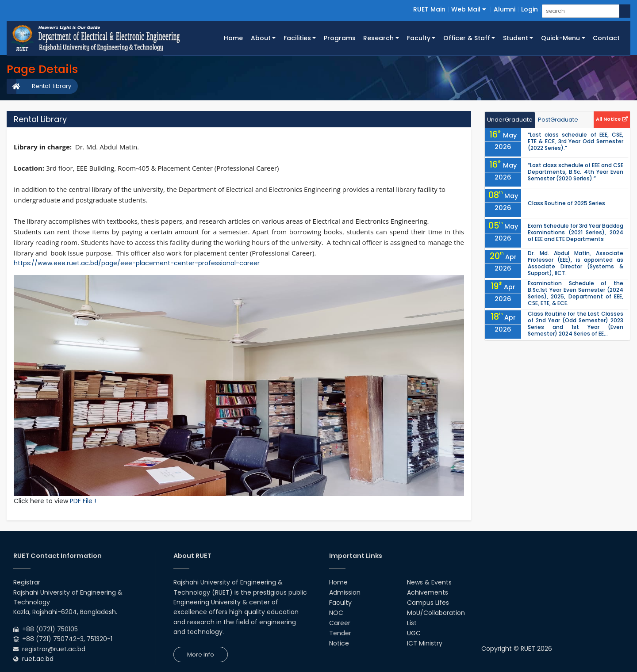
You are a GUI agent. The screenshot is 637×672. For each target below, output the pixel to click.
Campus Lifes (428, 603)
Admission (345, 592)
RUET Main (429, 9)
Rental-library (52, 86)
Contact (606, 38)
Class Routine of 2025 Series (566, 203)
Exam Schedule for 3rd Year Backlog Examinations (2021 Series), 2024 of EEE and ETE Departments (576, 232)
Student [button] (516, 38)
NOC (336, 613)
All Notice (612, 119)
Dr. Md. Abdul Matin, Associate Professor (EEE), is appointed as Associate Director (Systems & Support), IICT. (576, 263)
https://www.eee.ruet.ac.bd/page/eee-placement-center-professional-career (137, 263)
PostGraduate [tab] (558, 120)
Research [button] (378, 38)
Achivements (428, 592)
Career (340, 623)
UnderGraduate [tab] (510, 120)
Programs (340, 38)
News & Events (429, 582)
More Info (201, 655)
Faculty (340, 603)
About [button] (261, 38)
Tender (340, 633)
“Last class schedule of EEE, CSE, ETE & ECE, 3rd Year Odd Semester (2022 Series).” (576, 141)
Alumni (505, 9)
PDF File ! (83, 501)
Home (235, 38)
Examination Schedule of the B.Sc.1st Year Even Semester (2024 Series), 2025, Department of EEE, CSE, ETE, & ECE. (576, 293)
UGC (414, 633)
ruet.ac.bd (38, 659)
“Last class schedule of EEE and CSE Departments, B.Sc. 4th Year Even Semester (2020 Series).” (576, 172)
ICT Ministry (425, 643)
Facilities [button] (297, 38)
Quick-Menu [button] (560, 38)
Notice (339, 643)
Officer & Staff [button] (467, 38)
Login (530, 9)
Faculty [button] (419, 38)
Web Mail (469, 9)
